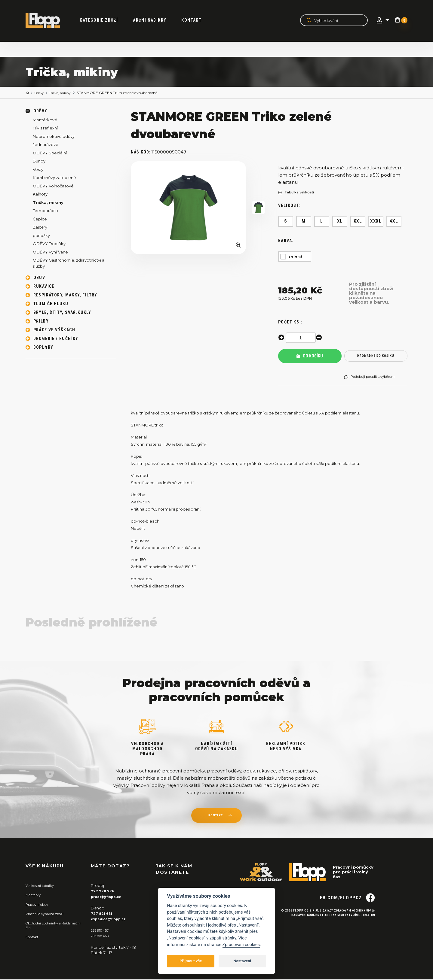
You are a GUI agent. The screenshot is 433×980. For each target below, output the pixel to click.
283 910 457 (102, 931)
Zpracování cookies (241, 945)
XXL (358, 221)
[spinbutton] (302, 338)
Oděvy (42, 93)
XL (340, 221)
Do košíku (310, 356)
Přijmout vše (191, 961)
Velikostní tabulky (43, 886)
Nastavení (242, 961)
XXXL (376, 221)
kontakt (215, 817)
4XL (394, 221)
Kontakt (199, 20)
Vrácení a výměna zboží (48, 914)
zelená (295, 257)
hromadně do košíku (376, 356)
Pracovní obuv (39, 905)
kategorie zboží (106, 20)
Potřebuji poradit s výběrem (375, 377)
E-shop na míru (328, 926)
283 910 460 (102, 936)
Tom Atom (367, 926)
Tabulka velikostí (300, 193)
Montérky (35, 895)
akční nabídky (157, 20)
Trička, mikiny (67, 93)
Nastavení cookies (298, 926)
